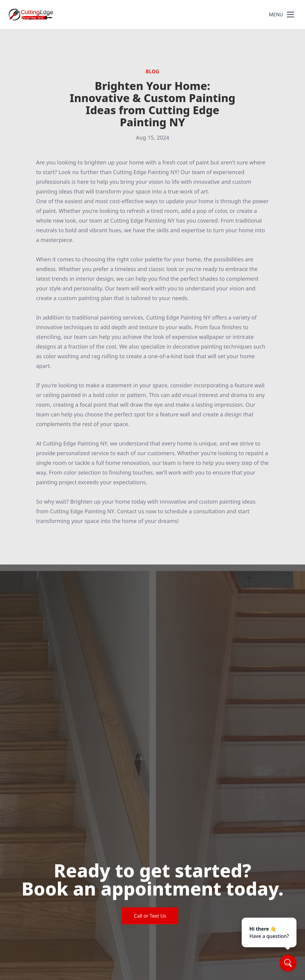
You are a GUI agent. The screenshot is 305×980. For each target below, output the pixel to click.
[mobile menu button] (290, 15)
